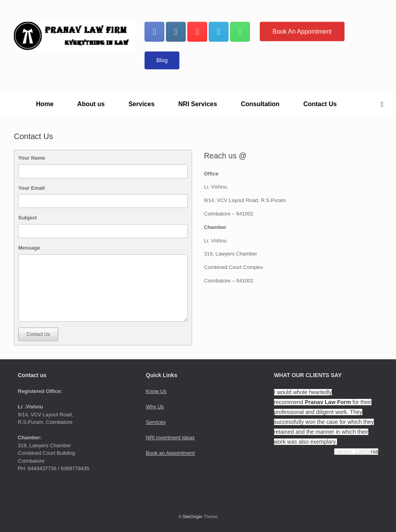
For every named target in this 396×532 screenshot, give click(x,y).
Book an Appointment (170, 453)
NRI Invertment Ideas (170, 438)
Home (45, 104)
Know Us (156, 391)
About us (91, 104)
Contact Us (320, 104)
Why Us (155, 407)
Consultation (260, 104)
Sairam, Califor (353, 452)
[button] (384, 104)
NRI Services (198, 104)
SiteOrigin (192, 517)
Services (141, 104)
